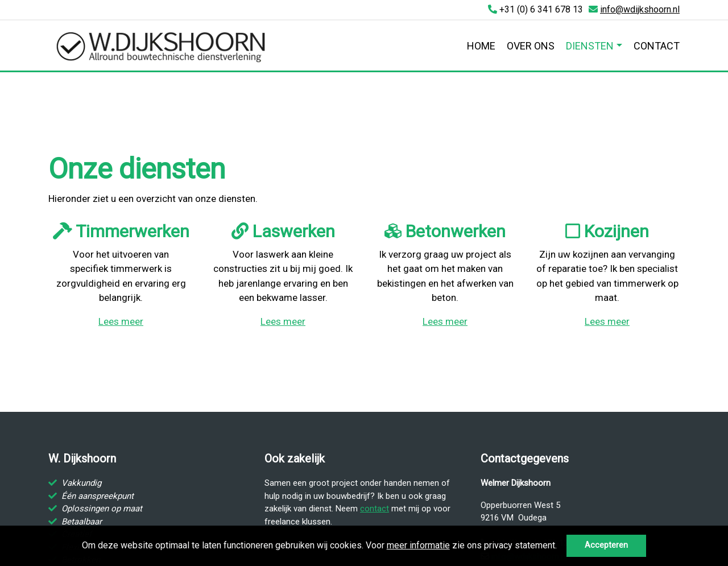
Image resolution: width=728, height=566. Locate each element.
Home (481, 46)
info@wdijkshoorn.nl (640, 9)
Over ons (531, 46)
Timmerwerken (121, 231)
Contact (657, 46)
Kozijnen (607, 231)
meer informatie (418, 545)
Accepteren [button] (606, 545)
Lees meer (121, 321)
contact (375, 509)
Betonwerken (445, 231)
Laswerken (283, 231)
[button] (561, 547)
